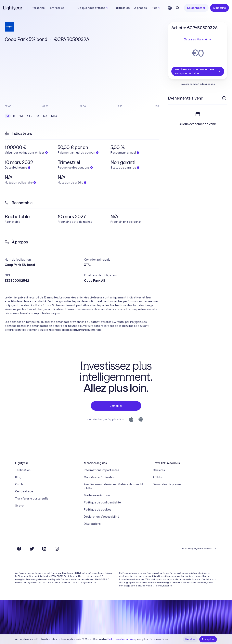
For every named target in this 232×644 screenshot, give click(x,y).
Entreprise (57, 8)
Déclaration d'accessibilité (102, 517)
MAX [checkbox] (54, 116)
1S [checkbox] (14, 116)
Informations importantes (102, 470)
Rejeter (190, 639)
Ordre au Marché (198, 39)
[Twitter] (32, 549)
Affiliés (157, 477)
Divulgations (92, 524)
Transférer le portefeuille (32, 499)
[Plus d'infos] (224, 98)
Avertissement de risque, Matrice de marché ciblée (114, 486)
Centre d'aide (24, 491)
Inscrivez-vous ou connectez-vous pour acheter (198, 71)
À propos (141, 8)
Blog (18, 477)
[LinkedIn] (44, 549)
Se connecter (196, 8)
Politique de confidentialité (102, 502)
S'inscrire (219, 8)
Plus (156, 8)
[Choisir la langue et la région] (170, 8)
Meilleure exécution (97, 495)
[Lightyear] (13, 8)
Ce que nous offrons (93, 8)
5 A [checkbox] (45, 116)
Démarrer (116, 406)
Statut (20, 506)
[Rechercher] (178, 8)
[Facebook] (19, 549)
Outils (19, 484)
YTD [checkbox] (30, 116)
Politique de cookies (98, 510)
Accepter (208, 639)
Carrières (159, 470)
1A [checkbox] (38, 116)
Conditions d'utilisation (100, 477)
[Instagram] (57, 549)
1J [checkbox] (8, 116)
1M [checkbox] (21, 116)
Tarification (122, 8)
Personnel (39, 8)
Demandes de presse (167, 484)
